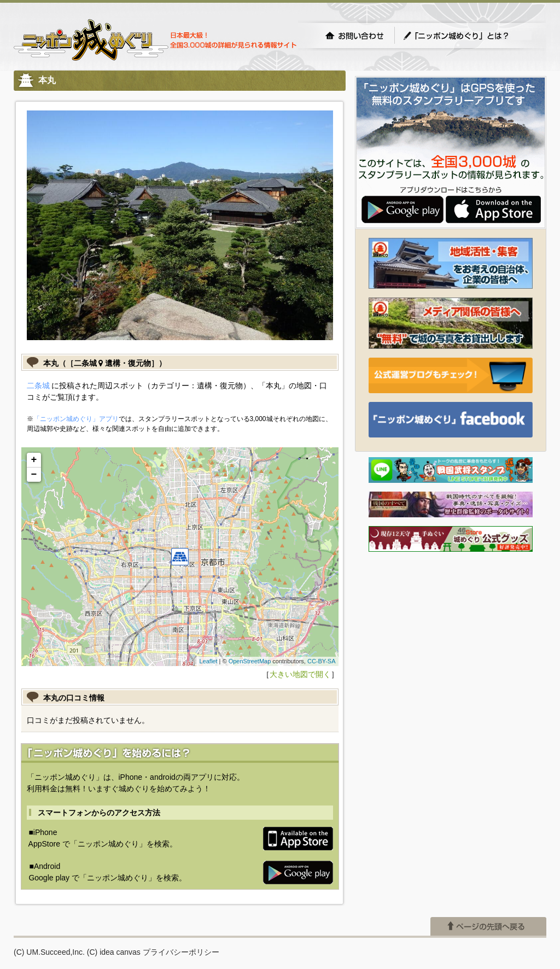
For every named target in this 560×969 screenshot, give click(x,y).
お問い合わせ (354, 36)
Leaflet (208, 661)
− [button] (34, 475)
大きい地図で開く (300, 674)
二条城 (38, 386)
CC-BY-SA (322, 661)
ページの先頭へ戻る (488, 926)
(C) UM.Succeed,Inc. (49, 952)
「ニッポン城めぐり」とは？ (467, 36)
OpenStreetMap (250, 661)
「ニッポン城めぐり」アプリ (76, 419)
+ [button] (34, 460)
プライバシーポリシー (181, 952)
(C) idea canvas (114, 952)
